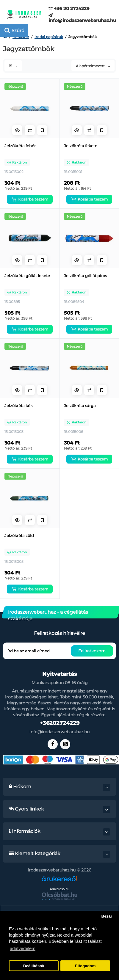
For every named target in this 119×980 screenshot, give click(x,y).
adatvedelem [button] (23, 948)
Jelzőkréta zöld (19, 535)
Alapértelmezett (93, 66)
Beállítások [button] (34, 966)
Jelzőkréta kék (19, 406)
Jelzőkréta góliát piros (85, 276)
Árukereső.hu (59, 889)
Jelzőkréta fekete (81, 146)
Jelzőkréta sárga (80, 406)
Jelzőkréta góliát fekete (27, 276)
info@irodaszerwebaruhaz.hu (82, 18)
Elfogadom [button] (85, 966)
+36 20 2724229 (69, 8)
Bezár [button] (107, 916)
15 (13, 66)
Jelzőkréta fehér (20, 146)
